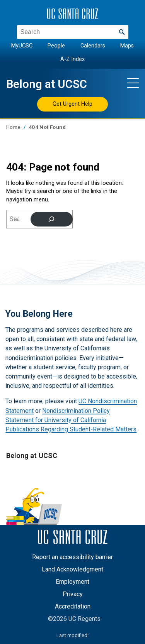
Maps (127, 46)
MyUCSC (22, 46)
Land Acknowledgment (72, 569)
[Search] (52, 219)
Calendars (93, 46)
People (56, 46)
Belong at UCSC (47, 84)
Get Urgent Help (73, 104)
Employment (72, 582)
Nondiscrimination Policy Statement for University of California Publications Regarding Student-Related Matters (71, 420)
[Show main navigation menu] (133, 83)
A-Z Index (72, 59)
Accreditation (73, 606)
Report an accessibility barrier (72, 557)
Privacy (73, 594)
